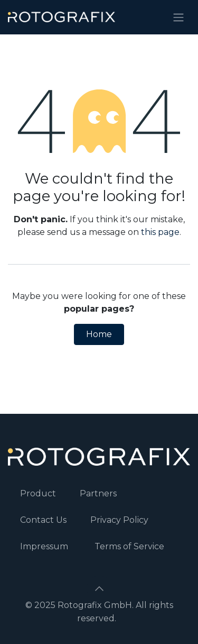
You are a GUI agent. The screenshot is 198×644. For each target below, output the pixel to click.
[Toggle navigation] (178, 17)
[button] (99, 588)
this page (160, 232)
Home (99, 334)
